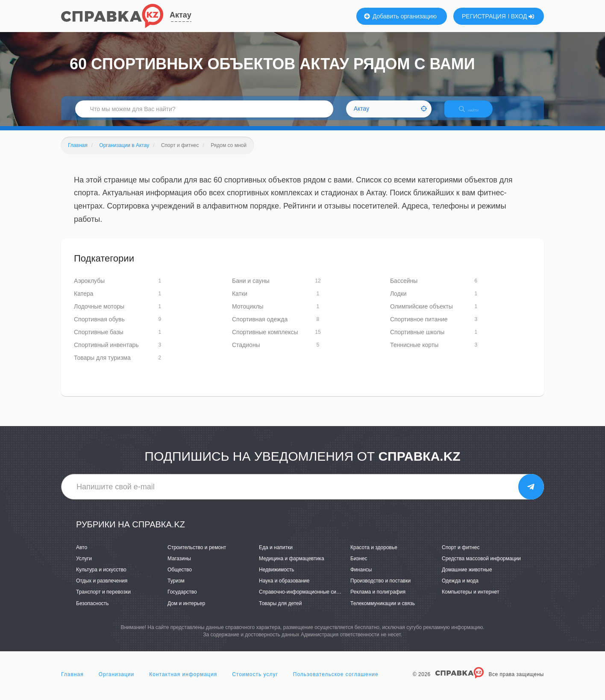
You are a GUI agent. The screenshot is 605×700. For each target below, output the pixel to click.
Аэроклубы (89, 287)
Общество (180, 576)
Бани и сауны (251, 287)
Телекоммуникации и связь (383, 609)
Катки (240, 300)
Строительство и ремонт (197, 553)
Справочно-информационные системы (305, 598)
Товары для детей (280, 609)
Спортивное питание (419, 326)
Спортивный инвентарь (106, 351)
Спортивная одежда (260, 326)
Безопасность (93, 609)
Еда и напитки (276, 553)
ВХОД (523, 16)
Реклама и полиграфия (378, 598)
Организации (117, 680)
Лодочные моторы (99, 313)
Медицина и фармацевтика (292, 565)
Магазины (179, 565)
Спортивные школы (417, 338)
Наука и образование (284, 587)
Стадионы (246, 351)
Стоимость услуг (255, 680)
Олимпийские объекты (421, 313)
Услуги (84, 565)
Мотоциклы (248, 313)
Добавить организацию (400, 16)
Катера (84, 300)
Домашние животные (467, 576)
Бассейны (404, 287)
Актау (181, 15)
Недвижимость (277, 576)
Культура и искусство (101, 576)
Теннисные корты (414, 351)
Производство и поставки (380, 587)
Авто (82, 553)
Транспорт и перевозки (103, 598)
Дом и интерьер (186, 609)
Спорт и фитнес (461, 553)
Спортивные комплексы (265, 338)
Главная (72, 680)
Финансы (361, 576)
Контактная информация (183, 680)
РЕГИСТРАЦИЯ (484, 16)
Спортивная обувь (99, 326)
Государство (182, 598)
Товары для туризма (102, 364)
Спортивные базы (99, 338)
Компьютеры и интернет (471, 598)
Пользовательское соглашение (336, 680)
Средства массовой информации (481, 565)
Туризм (176, 587)
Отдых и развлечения (102, 587)
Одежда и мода (460, 587)
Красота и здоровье (374, 553)
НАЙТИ (476, 113)
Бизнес (359, 565)
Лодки (398, 300)
